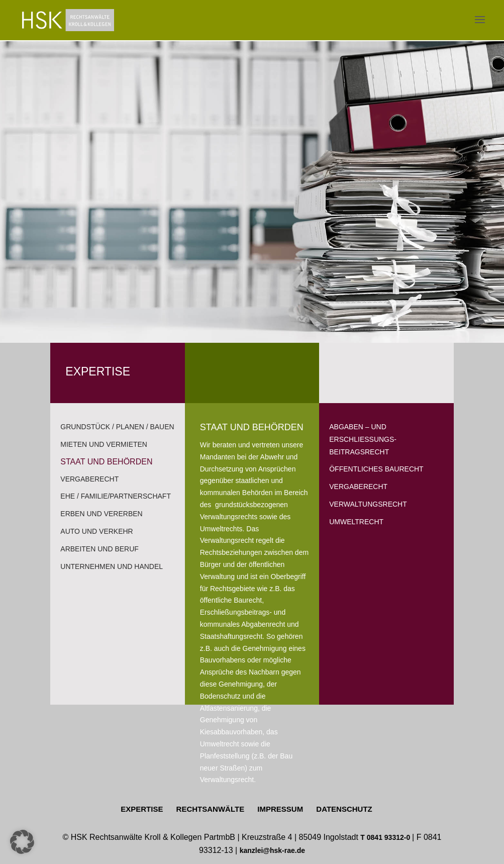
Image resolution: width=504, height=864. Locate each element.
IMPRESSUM (280, 809)
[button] (22, 842)
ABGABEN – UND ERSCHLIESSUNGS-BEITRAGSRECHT (363, 439)
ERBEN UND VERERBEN (101, 514)
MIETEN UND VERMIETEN (104, 444)
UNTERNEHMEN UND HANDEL (112, 566)
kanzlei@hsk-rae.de (272, 850)
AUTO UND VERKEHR (96, 531)
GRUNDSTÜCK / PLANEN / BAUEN (117, 427)
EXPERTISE (142, 809)
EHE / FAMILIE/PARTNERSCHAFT (116, 496)
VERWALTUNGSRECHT (368, 504)
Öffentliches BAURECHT (376, 469)
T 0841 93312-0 (386, 837)
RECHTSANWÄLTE (211, 809)
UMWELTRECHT (356, 522)
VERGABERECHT (89, 479)
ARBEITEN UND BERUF (99, 549)
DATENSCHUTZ (344, 809)
